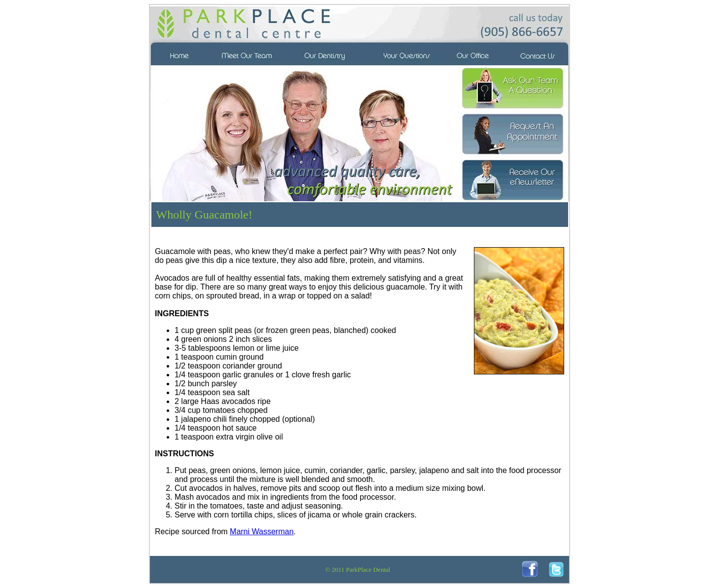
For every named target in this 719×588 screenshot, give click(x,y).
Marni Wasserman (262, 532)
